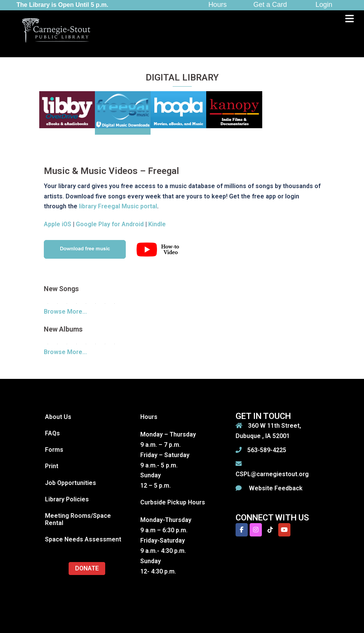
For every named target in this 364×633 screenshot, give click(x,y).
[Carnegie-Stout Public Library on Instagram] (256, 530)
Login (324, 5)
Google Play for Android (110, 224)
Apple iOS (58, 224)
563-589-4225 (267, 450)
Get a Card (270, 5)
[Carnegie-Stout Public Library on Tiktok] (270, 530)
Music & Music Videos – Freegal (111, 171)
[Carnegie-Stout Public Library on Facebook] (242, 530)
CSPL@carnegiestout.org (272, 474)
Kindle (157, 224)
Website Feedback (275, 488)
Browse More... (65, 312)
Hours (218, 5)
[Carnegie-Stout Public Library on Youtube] (284, 530)
